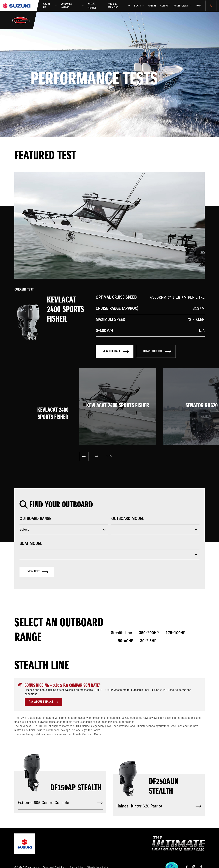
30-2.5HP (148, 641)
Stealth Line (121, 633)
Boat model (31, 544)
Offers (152, 6)
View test (38, 572)
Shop (198, 6)
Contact (165, 6)
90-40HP (125, 641)
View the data (116, 351)
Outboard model (128, 519)
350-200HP (149, 633)
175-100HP (175, 633)
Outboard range (35, 519)
